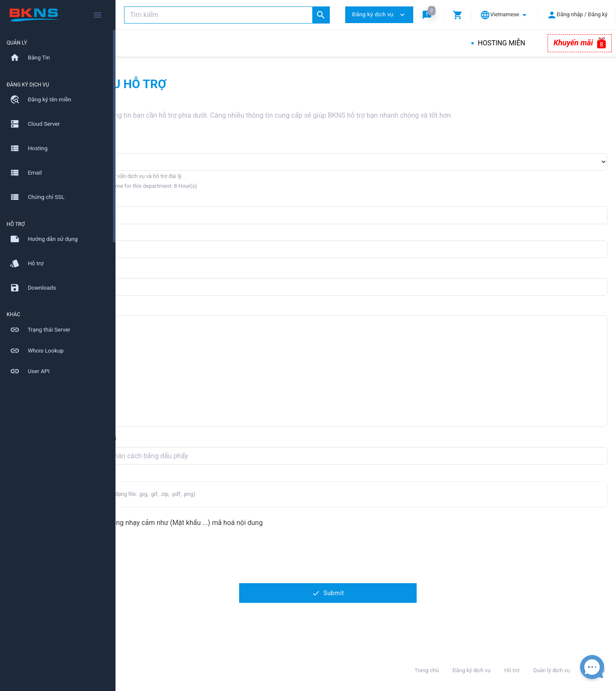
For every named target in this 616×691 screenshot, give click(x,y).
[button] (429, 15)
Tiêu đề (135, 269)
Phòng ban (140, 144)
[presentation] (189, 556)
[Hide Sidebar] (98, 15)
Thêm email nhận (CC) (158, 438)
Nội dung (138, 307)
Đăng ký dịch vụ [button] (379, 15)
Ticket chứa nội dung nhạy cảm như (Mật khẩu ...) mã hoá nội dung (237, 523)
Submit (366, 593)
